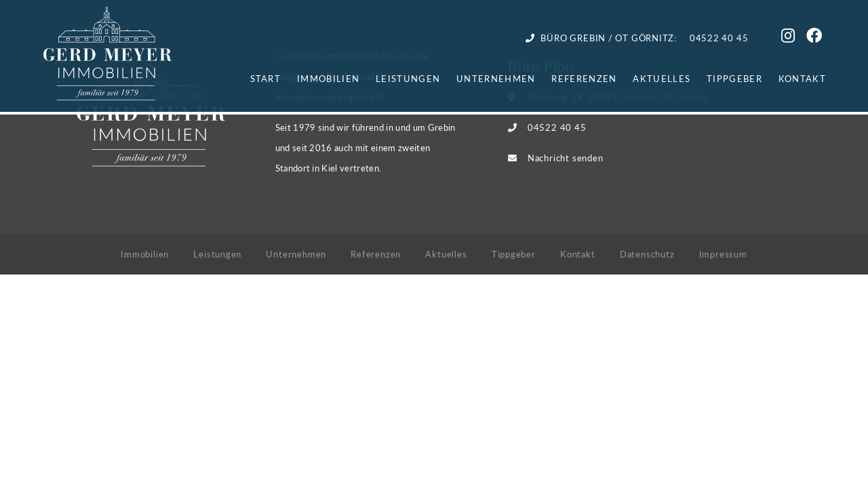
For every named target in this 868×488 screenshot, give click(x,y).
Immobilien (328, 78)
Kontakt (802, 78)
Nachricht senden (565, 158)
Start (266, 78)
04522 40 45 (557, 127)
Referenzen (584, 78)
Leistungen (408, 78)
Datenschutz (647, 254)
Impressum (723, 254)
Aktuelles (662, 78)
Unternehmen (496, 78)
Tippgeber (734, 78)
